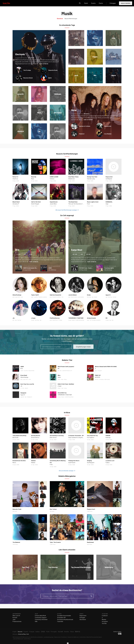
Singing (89, 461)
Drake (89, 295)
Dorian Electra (36, 435)
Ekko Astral (53, 437)
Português (54, 632)
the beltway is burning (57, 435)
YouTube (104, 623)
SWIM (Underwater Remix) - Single (34, 268)
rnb (62, 297)
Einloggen (113, 3)
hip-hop (75, 254)
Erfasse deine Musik (40, 616)
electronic (55, 320)
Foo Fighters (91, 437)
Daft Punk (31, 58)
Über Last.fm (16, 616)
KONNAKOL (109, 202)
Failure (108, 463)
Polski (48, 632)
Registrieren (126, 3)
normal (26, 371)
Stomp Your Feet (92, 177)
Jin (14, 318)
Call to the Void (36, 202)
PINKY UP (98, 375)
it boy (65, 379)
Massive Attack (28, 78)
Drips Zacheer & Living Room (76, 437)
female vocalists (43, 297)
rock (22, 297)
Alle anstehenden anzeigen (66, 471)
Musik (86, 3)
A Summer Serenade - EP (76, 435)
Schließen (68, 643)
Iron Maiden (108, 134)
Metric (14, 463)
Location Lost (110, 461)
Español (26, 632)
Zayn (107, 204)
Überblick (60, 19)
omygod (100, 371)
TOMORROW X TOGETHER (76, 318)
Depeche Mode (53, 70)
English (15, 632)
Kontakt (15, 617)
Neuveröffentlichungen (71, 19)
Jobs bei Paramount (18, 639)
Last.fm (9, 3)
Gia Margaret (91, 463)
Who (59, 375)
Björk (50, 78)
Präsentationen (17, 621)
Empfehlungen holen (83, 347)
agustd (22, 397)
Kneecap (108, 437)
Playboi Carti (91, 509)
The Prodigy (27, 70)
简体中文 (78, 632)
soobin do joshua (80, 320)
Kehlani (33, 461)
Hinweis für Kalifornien (73, 637)
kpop (31, 254)
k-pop (19, 254)
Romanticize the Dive (19, 461)
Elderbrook (72, 179)
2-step (60, 320)
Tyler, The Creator (55, 542)
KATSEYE (98, 377)
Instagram (105, 621)
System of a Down (85, 126)
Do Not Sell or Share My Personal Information (91, 637)
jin (21, 388)
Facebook (105, 616)
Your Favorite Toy (92, 435)
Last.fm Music (27, 639)
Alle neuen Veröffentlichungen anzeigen (66, 210)
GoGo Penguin (35, 204)
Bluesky (104, 619)
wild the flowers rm (67, 371)
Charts (101, 3)
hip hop (88, 254)
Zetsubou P (16, 204)
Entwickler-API (61, 617)
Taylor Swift (35, 295)
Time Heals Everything (19, 435)
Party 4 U (15, 177)
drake (96, 297)
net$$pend (109, 179)
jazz (96, 371)
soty (62, 379)
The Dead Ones (73, 202)
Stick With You (62, 393)
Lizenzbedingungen (49, 637)
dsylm (26, 388)
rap (82, 254)
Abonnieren (83, 619)
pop (14, 297)
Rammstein (108, 126)
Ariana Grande (91, 318)
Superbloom (54, 202)
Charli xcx (15, 179)
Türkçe (72, 632)
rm (58, 371)
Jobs (14, 619)
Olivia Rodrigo (17, 295)
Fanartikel (60, 621)
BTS (22, 368)
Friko (51, 464)
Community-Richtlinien (41, 619)
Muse (33, 179)
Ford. (88, 204)
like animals (31, 371)
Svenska (66, 632)
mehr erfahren (44, 64)
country (36, 297)
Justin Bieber (73, 295)
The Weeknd (16, 542)
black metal (74, 297)
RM (107, 318)
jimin (59, 379)
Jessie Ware (53, 204)
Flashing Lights (109, 268)
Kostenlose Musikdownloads (65, 619)
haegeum (30, 397)
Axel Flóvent (72, 463)
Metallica (87, 114)
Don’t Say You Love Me (27, 384)
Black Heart (16, 202)
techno (97, 379)
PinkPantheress (55, 318)
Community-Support (41, 617)
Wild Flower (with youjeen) (66, 366)
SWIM (50, 268)
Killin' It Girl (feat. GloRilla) (66, 384)
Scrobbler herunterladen (64, 616)
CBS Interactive (17, 637)
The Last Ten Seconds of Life (77, 204)
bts (25, 254)
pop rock (17, 297)
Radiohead (90, 542)
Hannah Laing (91, 179)
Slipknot (82, 134)
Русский (60, 632)
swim (22, 371)
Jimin (59, 377)
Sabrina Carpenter (56, 295)
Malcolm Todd (17, 509)
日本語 (43, 632)
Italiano (38, 632)
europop (101, 379)
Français (32, 632)
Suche (80, 3)
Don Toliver (53, 509)
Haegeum (23, 393)
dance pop (107, 379)
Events (93, 3)
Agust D (108, 295)
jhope (59, 388)
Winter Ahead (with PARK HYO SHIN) (106, 366)
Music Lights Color (93, 202)
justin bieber (81, 297)
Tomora (52, 179)
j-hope (33, 318)
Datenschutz (57, 637)
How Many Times (73, 177)
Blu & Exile (15, 437)
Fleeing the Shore (74, 461)
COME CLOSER (54, 177)
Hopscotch (109, 177)
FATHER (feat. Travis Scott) (88, 268)
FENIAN (108, 435)
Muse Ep (34, 177)
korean (115, 297)
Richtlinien (64, 637)
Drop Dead (24, 375)
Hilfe (36, 621)
